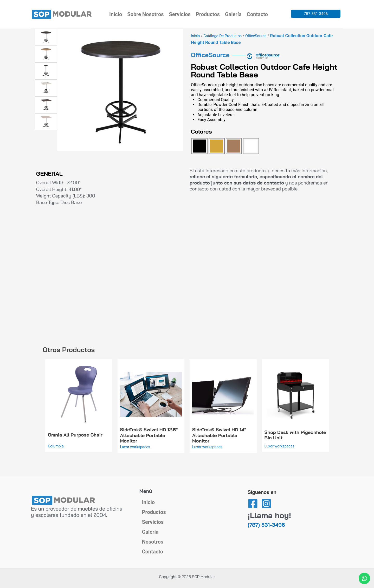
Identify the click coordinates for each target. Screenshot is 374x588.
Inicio (116, 14)
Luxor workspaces (136, 447)
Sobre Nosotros (145, 14)
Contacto (257, 14)
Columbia (56, 446)
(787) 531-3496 (266, 509)
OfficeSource (258, 36)
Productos (208, 14)
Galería (233, 14)
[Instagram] (266, 488)
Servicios (180, 14)
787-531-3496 (316, 14)
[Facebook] (253, 488)
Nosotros (153, 538)
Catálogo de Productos (224, 36)
